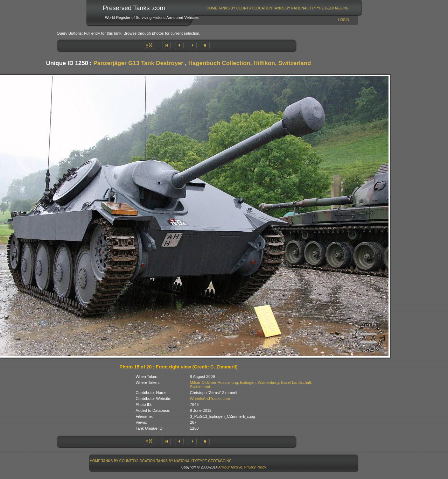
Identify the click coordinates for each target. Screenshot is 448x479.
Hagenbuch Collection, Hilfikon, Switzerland (250, 63)
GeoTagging (337, 8)
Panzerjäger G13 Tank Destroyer (138, 63)
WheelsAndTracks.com (210, 399)
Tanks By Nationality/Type (298, 8)
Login (344, 20)
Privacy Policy (255, 467)
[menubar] (278, 8)
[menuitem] (212, 8)
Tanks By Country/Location (245, 8)
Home (212, 8)
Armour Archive (230, 467)
